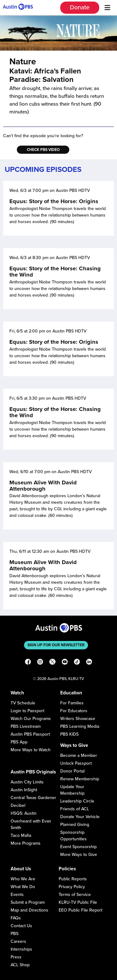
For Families (72, 703)
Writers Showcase (78, 719)
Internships (21, 949)
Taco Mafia (21, 835)
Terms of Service (75, 895)
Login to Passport (27, 711)
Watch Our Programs (31, 719)
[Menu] (107, 8)
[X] (52, 663)
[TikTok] (77, 663)
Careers (18, 941)
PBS (15, 934)
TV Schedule (23, 703)
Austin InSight (24, 790)
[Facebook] (28, 663)
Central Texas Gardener (33, 798)
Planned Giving (75, 825)
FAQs (16, 918)
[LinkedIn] (89, 663)
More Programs (26, 843)
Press (16, 957)
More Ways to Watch (31, 750)
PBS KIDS (69, 734)
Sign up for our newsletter (56, 645)
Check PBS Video (43, 150)
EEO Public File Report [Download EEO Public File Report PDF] (80, 910)
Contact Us (21, 926)
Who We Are (23, 879)
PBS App (19, 742)
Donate (80, 7)
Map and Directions (29, 910)
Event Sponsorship (78, 847)
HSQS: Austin (24, 813)
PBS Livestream (26, 726)
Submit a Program (28, 902)
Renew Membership (80, 779)
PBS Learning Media (80, 726)
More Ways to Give (79, 855)
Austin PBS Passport (30, 734)
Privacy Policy (72, 887)
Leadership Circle (77, 801)
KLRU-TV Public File (78, 902)
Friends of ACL (75, 809)
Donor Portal (72, 771)
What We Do (23, 887)
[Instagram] (40, 663)
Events (17, 895)
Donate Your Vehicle (80, 817)
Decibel (18, 805)
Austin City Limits (27, 782)
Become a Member (79, 755)
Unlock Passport (76, 763)
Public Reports (73, 879)
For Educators (74, 711)
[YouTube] (65, 663)
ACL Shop (20, 965)
